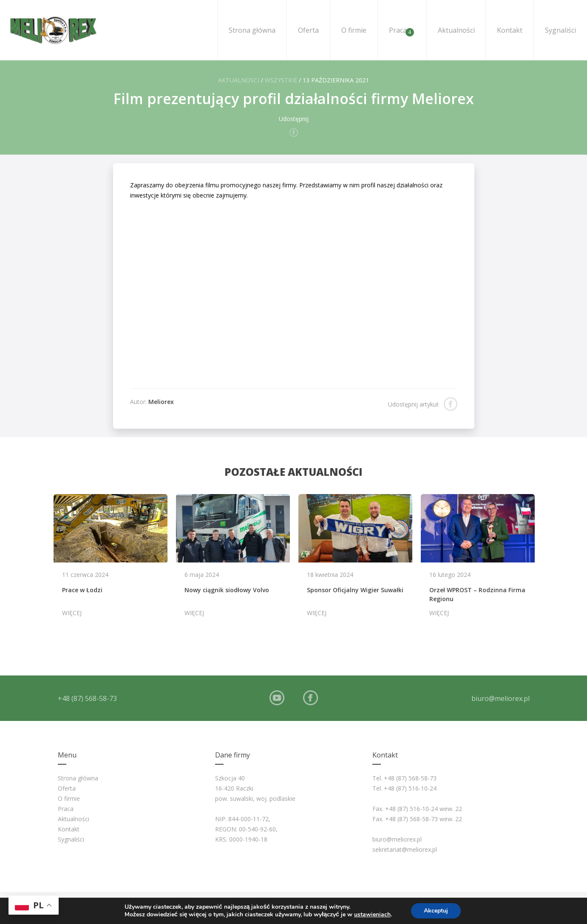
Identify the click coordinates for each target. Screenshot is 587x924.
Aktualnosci (239, 80)
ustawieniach (372, 915)
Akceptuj (436, 911)
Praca (401, 31)
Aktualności (456, 30)
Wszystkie (281, 80)
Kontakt (510, 30)
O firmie (354, 30)
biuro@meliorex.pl (501, 698)
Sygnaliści (560, 30)
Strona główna (252, 30)
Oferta (308, 30)
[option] (111, 559)
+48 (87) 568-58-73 (87, 698)
